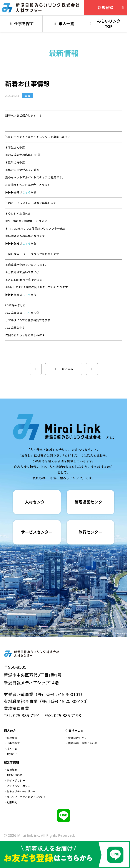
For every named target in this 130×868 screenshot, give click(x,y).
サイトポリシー (16, 781)
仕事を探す (13, 743)
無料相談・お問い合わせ (83, 743)
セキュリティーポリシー (21, 791)
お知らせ (12, 754)
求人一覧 (12, 749)
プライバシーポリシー (20, 786)
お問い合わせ (14, 775)
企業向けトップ (77, 738)
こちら (26, 192)
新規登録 (111, 8)
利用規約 (12, 802)
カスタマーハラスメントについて (26, 797)
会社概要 (12, 770)
